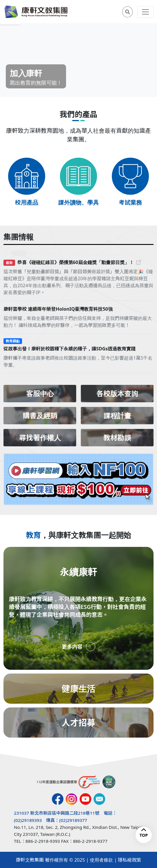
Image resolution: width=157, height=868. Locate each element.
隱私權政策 (129, 860)
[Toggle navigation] (145, 12)
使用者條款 (101, 860)
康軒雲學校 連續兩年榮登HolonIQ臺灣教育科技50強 (58, 309)
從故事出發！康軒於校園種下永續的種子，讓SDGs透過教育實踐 (70, 349)
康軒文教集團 (30, 860)
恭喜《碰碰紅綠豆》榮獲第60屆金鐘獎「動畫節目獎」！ (79, 262)
